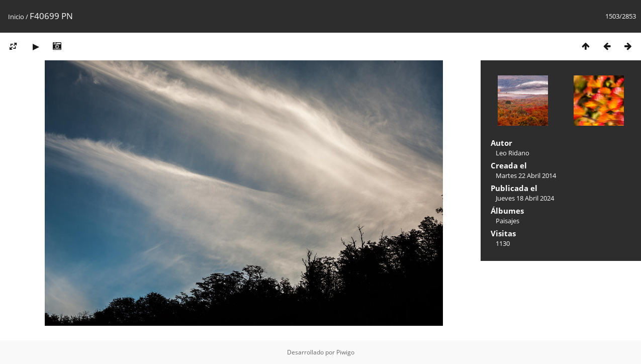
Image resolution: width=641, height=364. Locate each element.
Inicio (16, 17)
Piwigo (345, 352)
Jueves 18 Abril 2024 (525, 198)
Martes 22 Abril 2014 (526, 175)
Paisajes (508, 221)
